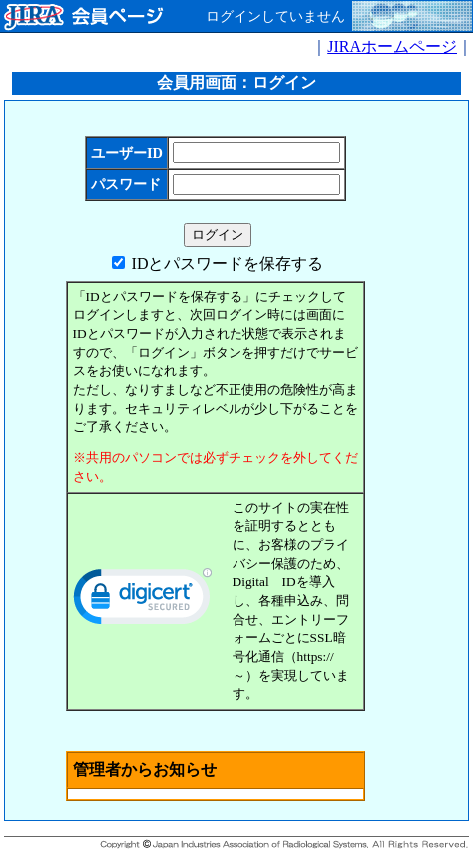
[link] (143, 601)
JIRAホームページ (392, 46)
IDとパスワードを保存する (228, 263)
